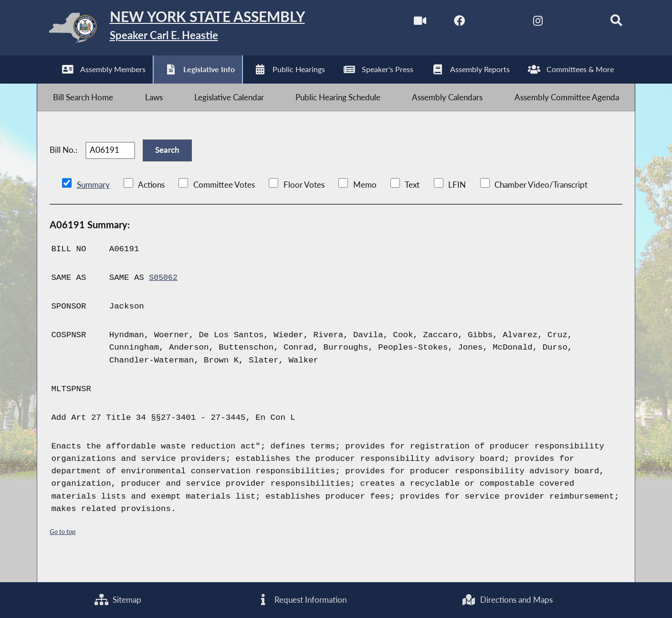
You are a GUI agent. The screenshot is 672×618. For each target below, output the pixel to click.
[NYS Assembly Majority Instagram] (525, 23)
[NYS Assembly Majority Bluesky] (565, 23)
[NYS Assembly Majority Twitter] (485, 23)
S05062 (164, 296)
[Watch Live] (405, 23)
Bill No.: (63, 164)
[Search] (606, 23)
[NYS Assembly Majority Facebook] (445, 23)
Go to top (64, 550)
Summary (93, 203)
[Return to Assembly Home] (188, 30)
